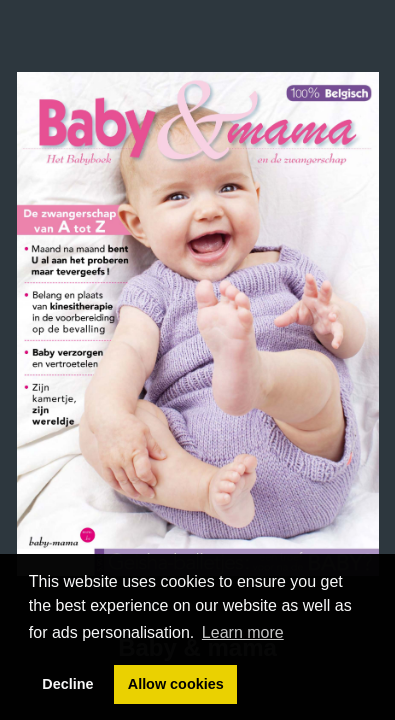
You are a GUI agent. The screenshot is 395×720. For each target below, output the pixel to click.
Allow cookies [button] (176, 684)
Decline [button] (67, 684)
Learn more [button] (243, 632)
